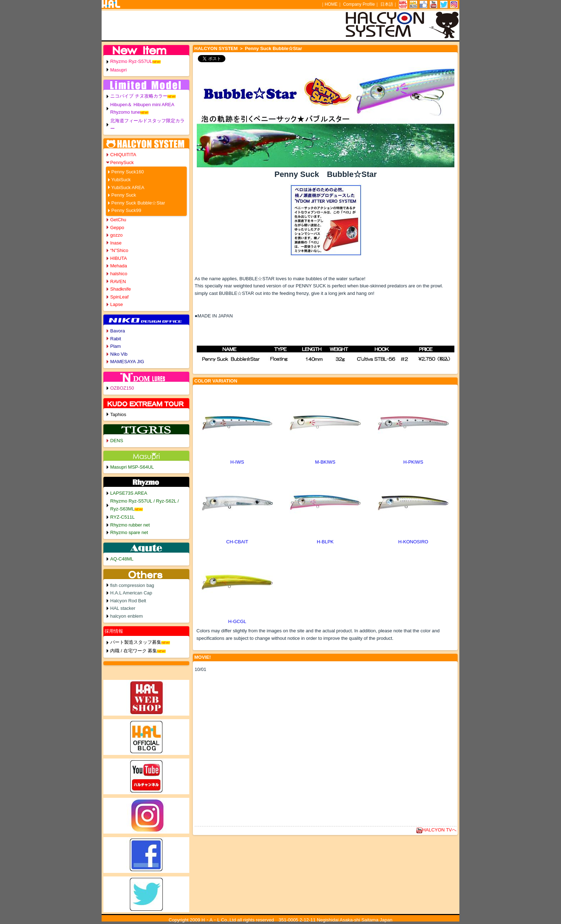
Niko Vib (119, 354)
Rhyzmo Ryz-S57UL (131, 61)
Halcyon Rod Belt (128, 601)
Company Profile (359, 4)
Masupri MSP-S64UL (132, 467)
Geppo (117, 228)
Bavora (118, 331)
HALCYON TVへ (436, 830)
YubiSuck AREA (128, 187)
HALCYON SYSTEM (216, 48)
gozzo (116, 235)
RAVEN (118, 281)
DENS (117, 441)
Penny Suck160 (128, 172)
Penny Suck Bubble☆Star (138, 203)
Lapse (116, 304)
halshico (119, 274)
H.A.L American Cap (131, 593)
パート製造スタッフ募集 (136, 642)
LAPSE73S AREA (129, 493)
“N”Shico (119, 250)
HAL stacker (123, 608)
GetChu (118, 220)
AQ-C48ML (122, 559)
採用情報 (114, 631)
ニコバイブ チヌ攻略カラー (139, 96)
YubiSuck (121, 180)
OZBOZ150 (122, 388)
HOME (331, 4)
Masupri (118, 70)
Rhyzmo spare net (129, 532)
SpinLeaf (119, 297)
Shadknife (121, 289)
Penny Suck (124, 195)
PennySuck (122, 162)
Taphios (118, 414)
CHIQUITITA (123, 155)
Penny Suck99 (126, 210)
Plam (116, 346)
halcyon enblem (126, 616)
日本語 (387, 4)
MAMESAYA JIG (127, 362)
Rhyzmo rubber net (130, 525)
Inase (116, 243)
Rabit (116, 339)
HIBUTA (119, 258)
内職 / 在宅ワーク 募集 (134, 651)
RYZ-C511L (122, 517)
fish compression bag (132, 585)
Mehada (119, 266)
